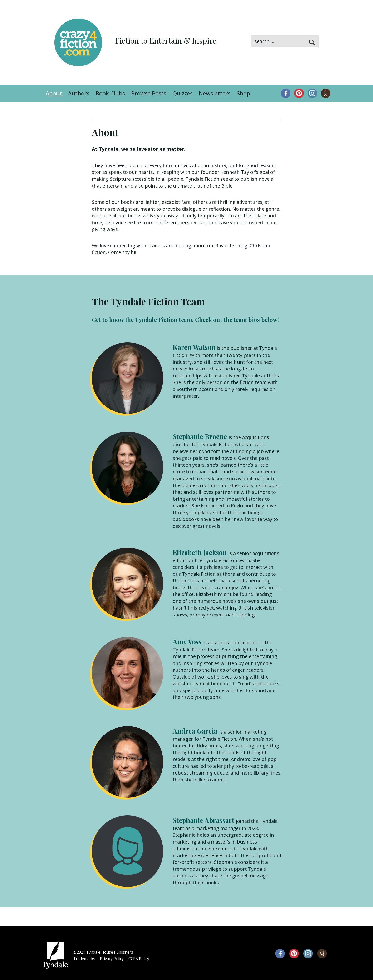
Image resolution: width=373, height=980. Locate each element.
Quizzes (183, 93)
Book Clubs (110, 93)
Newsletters (215, 93)
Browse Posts (149, 93)
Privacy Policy (112, 959)
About (54, 93)
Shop (243, 93)
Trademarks (84, 959)
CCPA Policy (139, 959)
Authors (79, 93)
